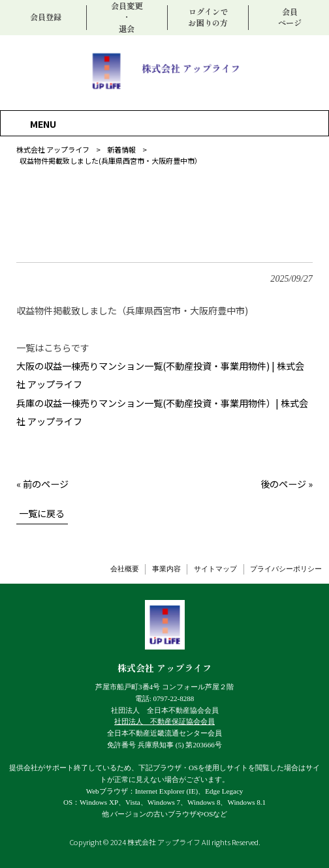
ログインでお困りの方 (208, 18)
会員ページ (290, 18)
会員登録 (46, 17)
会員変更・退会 (127, 17)
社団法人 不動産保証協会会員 (164, 721)
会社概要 (125, 569)
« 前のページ (42, 484)
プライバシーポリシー (286, 569)
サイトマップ (215, 569)
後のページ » (287, 484)
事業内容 (166, 569)
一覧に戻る (42, 513)
